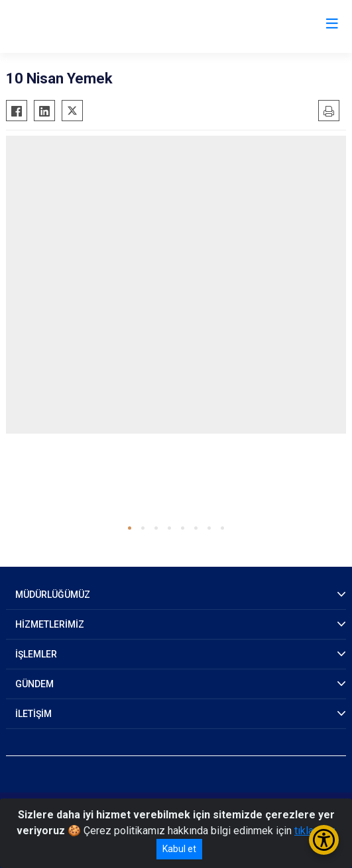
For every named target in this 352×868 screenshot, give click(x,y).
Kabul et (179, 849)
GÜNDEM (34, 684)
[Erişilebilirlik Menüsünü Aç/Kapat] (324, 840)
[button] (130, 528)
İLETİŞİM (33, 714)
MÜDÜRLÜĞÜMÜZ (53, 595)
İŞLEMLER (36, 654)
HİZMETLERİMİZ (50, 624)
